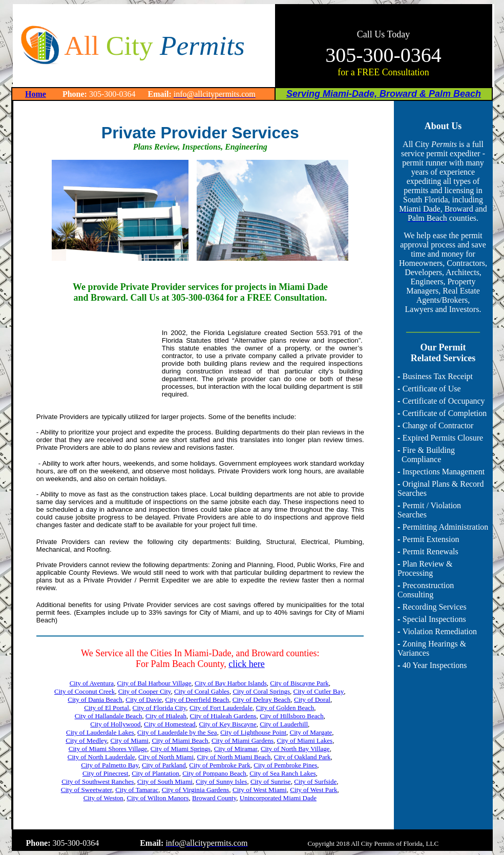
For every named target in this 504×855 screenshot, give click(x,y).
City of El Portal (107, 708)
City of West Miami (260, 790)
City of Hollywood (115, 724)
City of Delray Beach (262, 700)
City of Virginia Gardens (196, 790)
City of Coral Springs (261, 691)
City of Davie (144, 700)
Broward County (214, 798)
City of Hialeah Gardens (223, 716)
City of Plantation (155, 773)
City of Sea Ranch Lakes (282, 773)
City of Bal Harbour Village (154, 683)
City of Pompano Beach (214, 773)
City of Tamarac (137, 790)
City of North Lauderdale (101, 757)
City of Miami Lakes (304, 741)
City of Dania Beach (95, 700)
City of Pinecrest (106, 773)
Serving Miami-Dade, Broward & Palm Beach (384, 94)
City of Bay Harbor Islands (231, 683)
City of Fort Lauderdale (221, 708)
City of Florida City (160, 708)
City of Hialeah (166, 716)
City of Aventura (92, 683)
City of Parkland (164, 765)
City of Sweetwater (87, 790)
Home (36, 94)
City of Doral (312, 700)
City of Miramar (236, 749)
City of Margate (311, 732)
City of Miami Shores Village (108, 749)
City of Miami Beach (180, 741)
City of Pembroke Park (220, 765)
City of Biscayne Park (299, 683)
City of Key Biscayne (227, 724)
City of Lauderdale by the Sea (177, 732)
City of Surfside (315, 781)
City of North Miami (166, 757)
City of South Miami (165, 781)
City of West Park (313, 790)
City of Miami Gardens (243, 741)
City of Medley (86, 741)
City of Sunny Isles (221, 781)
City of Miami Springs (181, 749)
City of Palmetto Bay (110, 765)
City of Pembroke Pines (285, 765)
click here (246, 664)
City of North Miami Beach (234, 757)
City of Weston (103, 798)
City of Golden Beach (285, 708)
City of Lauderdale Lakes (100, 732)
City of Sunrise (271, 781)
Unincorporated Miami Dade (278, 798)
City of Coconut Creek (85, 691)
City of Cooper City (145, 691)
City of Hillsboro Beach (292, 716)
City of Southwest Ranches (98, 781)
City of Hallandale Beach (109, 716)
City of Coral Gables (202, 691)
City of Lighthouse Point (253, 732)
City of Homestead (170, 724)
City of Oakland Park (302, 757)
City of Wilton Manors (157, 798)
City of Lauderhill (284, 724)
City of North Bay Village (295, 749)
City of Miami (129, 741)
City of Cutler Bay (319, 691)
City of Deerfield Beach (197, 700)
